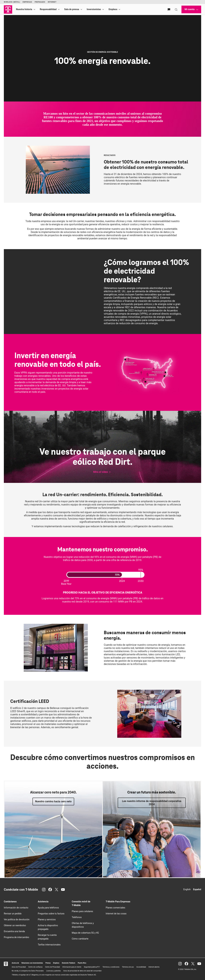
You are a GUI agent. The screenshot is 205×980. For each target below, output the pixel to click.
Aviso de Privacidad (19, 967)
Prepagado (40, 2)
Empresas (27, 2)
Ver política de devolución (17, 919)
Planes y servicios (47, 919)
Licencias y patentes (54, 971)
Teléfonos (77, 917)
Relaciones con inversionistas (32, 963)
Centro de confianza (35, 967)
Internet (52, 2)
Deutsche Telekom (68, 963)
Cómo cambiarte (80, 939)
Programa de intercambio (16, 937)
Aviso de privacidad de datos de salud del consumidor (82, 971)
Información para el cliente (72, 967)
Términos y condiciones (111, 967)
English (187, 889)
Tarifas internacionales (49, 945)
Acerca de (15, 963)
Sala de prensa (72, 9)
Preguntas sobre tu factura (51, 914)
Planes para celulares (82, 911)
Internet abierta (154, 967)
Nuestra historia (24, 9)
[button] (102, 472)
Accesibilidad (141, 967)
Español (197, 889)
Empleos (113, 9)
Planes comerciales (115, 908)
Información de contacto (16, 908)
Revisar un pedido (13, 914)
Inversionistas (94, 9)
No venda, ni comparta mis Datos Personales (28, 971)
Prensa (48, 963)
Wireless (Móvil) (12, 2)
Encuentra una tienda (14, 931)
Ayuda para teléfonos (48, 908)
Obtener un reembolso (15, 925)
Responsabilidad (48, 9)
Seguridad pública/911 (92, 967)
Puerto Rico (82, 963)
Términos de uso (128, 967)
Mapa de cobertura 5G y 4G (85, 933)
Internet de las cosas (116, 914)
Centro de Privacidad (52, 967)
